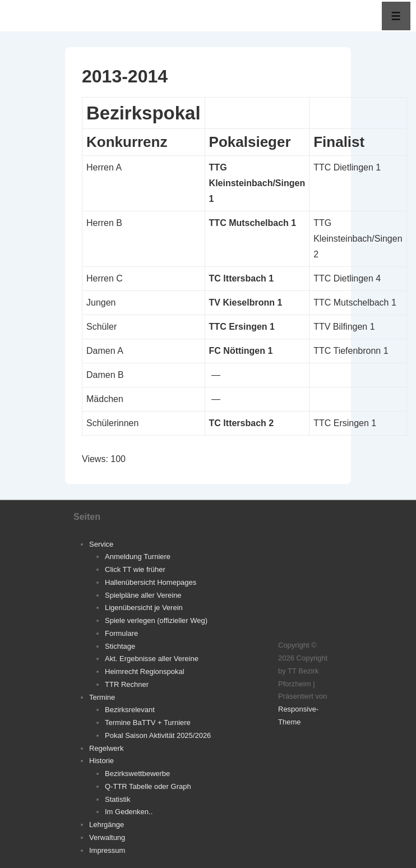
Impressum (107, 850)
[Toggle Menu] (396, 16)
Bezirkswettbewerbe (137, 774)
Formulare (121, 633)
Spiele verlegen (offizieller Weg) (156, 620)
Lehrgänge (107, 825)
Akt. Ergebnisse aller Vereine (152, 659)
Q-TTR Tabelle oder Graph (148, 786)
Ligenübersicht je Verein (144, 608)
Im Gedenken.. (129, 812)
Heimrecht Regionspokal (145, 671)
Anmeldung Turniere (138, 557)
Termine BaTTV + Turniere (148, 722)
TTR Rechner (127, 684)
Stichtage (120, 646)
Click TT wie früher (135, 569)
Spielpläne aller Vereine (143, 595)
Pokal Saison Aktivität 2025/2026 (158, 735)
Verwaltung (107, 837)
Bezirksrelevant (130, 710)
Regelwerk (106, 748)
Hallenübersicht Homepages (151, 582)
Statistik (118, 799)
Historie (101, 761)
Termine (102, 697)
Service (101, 544)
